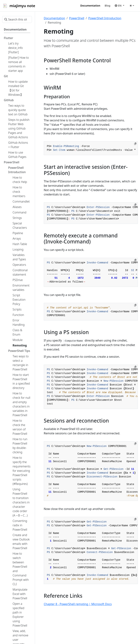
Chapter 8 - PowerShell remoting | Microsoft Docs (78, 604)
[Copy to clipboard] (135, 144)
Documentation (54, 18)
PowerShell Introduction (105, 18)
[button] (119, 6)
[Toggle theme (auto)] (132, 6)
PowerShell (77, 18)
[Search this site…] (17, 19)
